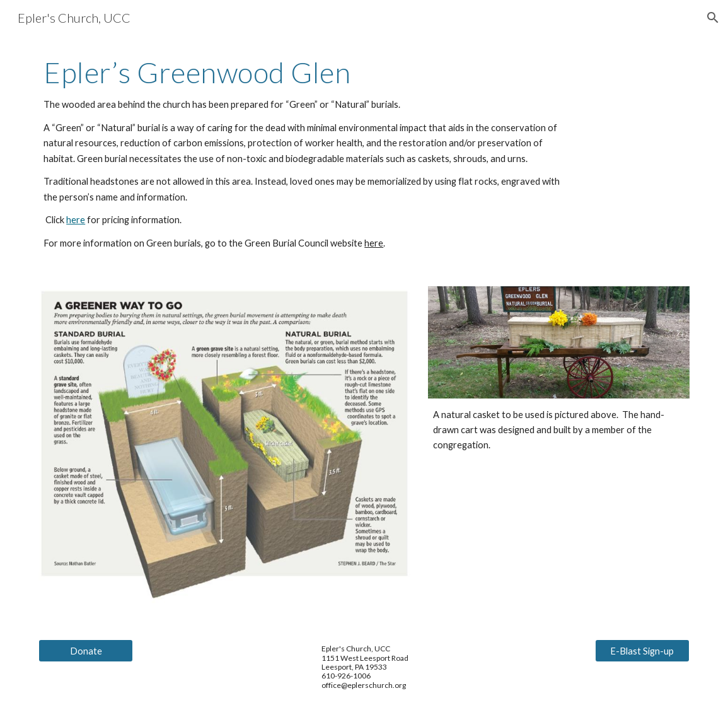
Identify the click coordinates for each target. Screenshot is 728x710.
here (76, 220)
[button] (713, 18)
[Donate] (86, 651)
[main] (308, 153)
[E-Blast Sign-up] (642, 651)
